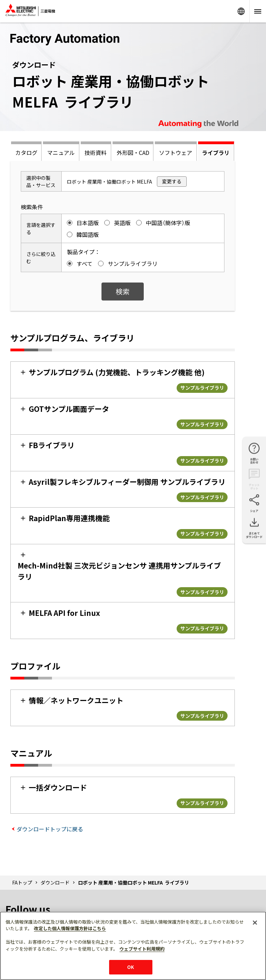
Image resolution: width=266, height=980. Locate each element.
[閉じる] (255, 923)
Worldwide (241, 11)
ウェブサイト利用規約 (142, 949)
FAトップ (22, 882)
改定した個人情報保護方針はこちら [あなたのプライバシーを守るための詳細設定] (70, 928)
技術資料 (96, 152)
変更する (172, 181)
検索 (123, 291)
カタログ (26, 152)
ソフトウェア (176, 152)
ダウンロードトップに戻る (50, 829)
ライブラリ (216, 152)
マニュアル (61, 152)
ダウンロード (55, 882)
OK (131, 967)
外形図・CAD (133, 152)
